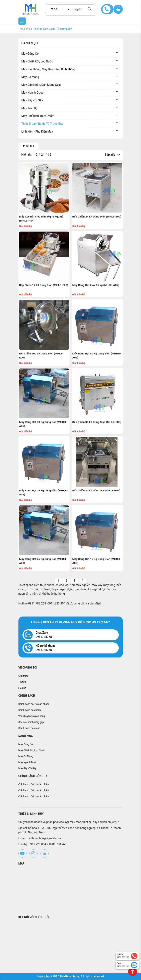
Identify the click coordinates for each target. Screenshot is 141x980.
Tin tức (22, 682)
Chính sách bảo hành (30, 710)
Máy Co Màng (30, 77)
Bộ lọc (28, 146)
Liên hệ (22, 688)
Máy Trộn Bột (30, 108)
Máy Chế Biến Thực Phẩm (38, 116)
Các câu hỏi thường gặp (31, 722)
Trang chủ (24, 29)
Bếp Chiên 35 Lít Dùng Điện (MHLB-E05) (97, 422)
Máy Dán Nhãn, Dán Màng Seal (41, 85)
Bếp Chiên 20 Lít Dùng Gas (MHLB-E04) (96, 490)
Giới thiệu (23, 676)
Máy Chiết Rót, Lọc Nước (37, 62)
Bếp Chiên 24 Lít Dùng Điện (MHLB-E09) (97, 216)
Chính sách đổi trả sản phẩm (34, 704)
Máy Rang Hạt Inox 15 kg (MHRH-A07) (96, 285)
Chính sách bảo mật (29, 728)
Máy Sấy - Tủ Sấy (32, 101)
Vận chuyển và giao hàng (32, 716)
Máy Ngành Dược (32, 93)
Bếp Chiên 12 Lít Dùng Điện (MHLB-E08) (44, 285)
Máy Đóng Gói (30, 54)
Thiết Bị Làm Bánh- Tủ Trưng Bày (42, 124)
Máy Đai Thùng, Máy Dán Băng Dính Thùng (49, 69)
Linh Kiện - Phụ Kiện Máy (37, 132)
